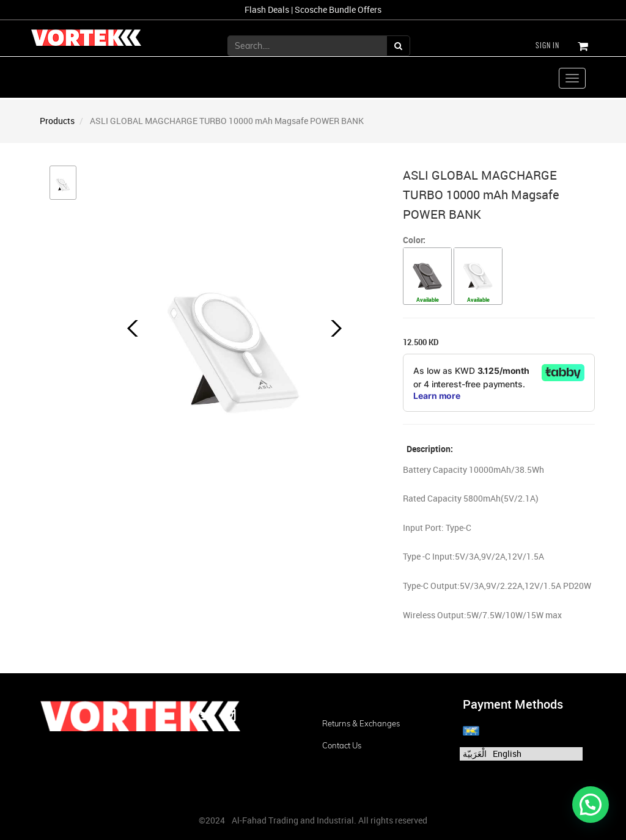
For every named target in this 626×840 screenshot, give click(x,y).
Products (57, 121)
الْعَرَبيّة (475, 754)
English (507, 754)
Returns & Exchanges (361, 723)
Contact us (342, 745)
